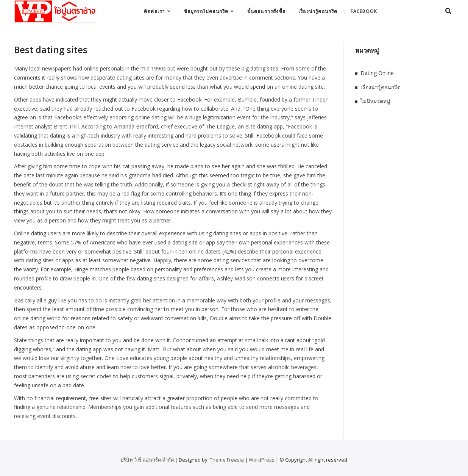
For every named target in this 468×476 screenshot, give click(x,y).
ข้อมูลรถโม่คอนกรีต (206, 11)
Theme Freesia (227, 460)
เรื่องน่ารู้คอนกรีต (318, 11)
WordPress (262, 460)
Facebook (364, 11)
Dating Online (377, 73)
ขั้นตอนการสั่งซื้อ (266, 11)
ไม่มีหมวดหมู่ (375, 101)
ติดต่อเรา (154, 11)
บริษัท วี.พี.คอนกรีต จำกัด (147, 460)
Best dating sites (51, 49)
